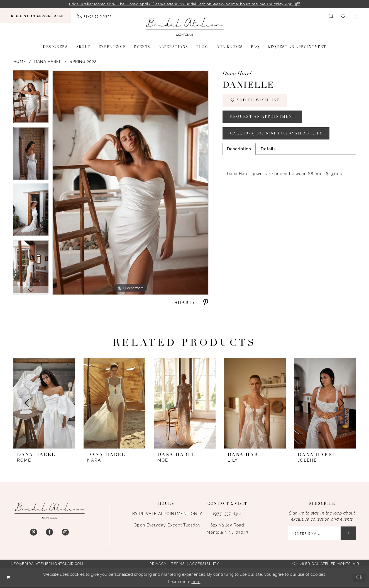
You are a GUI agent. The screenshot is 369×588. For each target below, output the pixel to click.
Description (239, 150)
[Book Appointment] (36, 16)
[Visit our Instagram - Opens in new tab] (65, 532)
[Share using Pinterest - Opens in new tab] (206, 303)
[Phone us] (94, 16)
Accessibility (204, 564)
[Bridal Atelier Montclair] (185, 27)
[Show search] (331, 16)
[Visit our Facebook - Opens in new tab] (49, 532)
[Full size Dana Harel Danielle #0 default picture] (130, 183)
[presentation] (44, 403)
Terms (178, 564)
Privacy (158, 564)
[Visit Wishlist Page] (343, 16)
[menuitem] (36, 16)
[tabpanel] (31, 99)
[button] (355, 16)
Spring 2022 (83, 62)
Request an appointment (263, 117)
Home (20, 62)
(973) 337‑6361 (228, 514)
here (196, 581)
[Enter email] (322, 533)
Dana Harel (48, 62)
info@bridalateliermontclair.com (47, 564)
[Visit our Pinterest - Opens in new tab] (34, 532)
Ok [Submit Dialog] (359, 578)
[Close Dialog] (9, 578)
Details (268, 150)
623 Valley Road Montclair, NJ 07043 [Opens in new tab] (227, 529)
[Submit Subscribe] (348, 533)
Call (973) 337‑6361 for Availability (277, 134)
